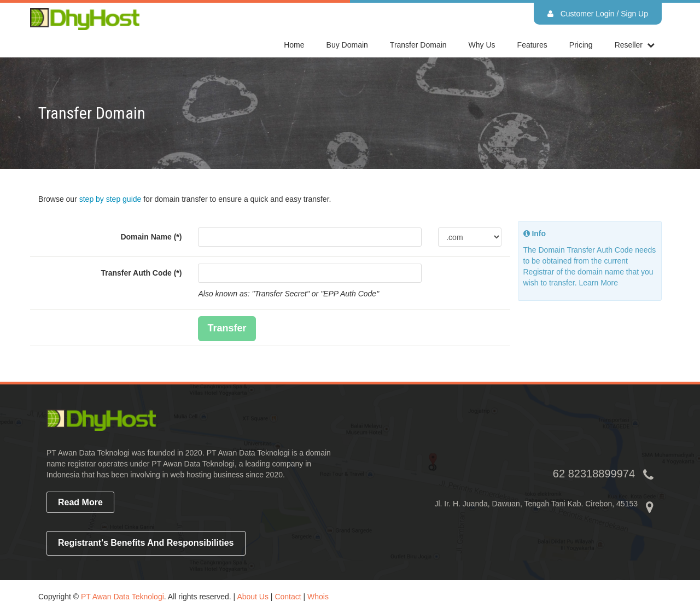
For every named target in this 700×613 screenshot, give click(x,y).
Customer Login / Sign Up (598, 14)
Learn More (598, 283)
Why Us (482, 45)
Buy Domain (347, 45)
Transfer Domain (418, 45)
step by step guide (110, 199)
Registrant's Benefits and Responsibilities (146, 543)
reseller (629, 45)
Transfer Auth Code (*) (141, 273)
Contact (288, 597)
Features (532, 45)
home (294, 45)
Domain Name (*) (151, 237)
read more (80, 502)
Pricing (581, 45)
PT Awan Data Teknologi (122, 597)
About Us (253, 597)
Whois (318, 597)
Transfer (227, 328)
